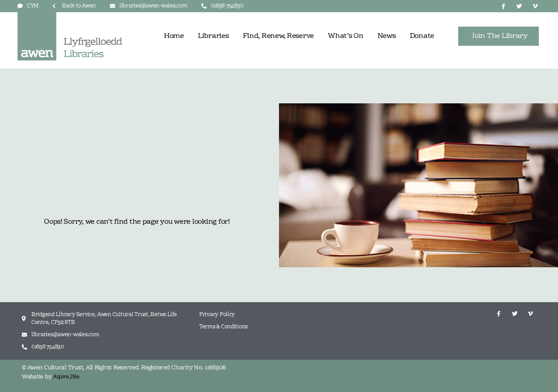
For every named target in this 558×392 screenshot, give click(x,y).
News (387, 36)
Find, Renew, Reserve (279, 36)
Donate (422, 36)
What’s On (346, 36)
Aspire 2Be (66, 376)
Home (174, 36)
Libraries (213, 36)
